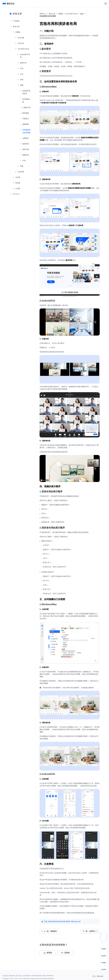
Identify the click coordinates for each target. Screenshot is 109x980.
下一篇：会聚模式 (89, 931)
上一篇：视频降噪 (50, 931)
